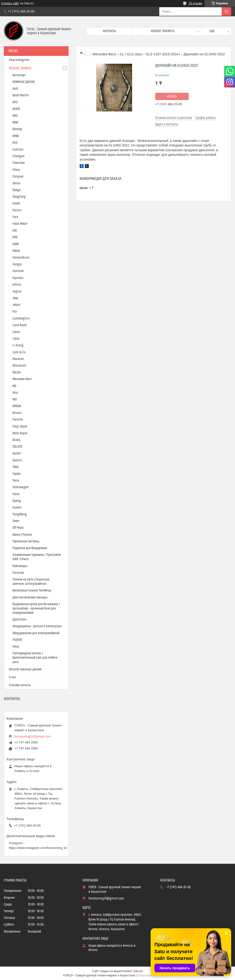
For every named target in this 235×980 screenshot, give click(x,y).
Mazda (17, 372)
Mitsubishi (19, 366)
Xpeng (17, 501)
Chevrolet (19, 163)
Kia (15, 312)
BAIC (15, 116)
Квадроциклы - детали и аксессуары (37, 626)
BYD (15, 143)
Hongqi (17, 264)
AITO (15, 102)
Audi (15, 89)
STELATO (17, 447)
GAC (15, 231)
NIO (15, 400)
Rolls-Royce (20, 433)
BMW (16, 136)
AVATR (16, 109)
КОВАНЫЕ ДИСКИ (23, 82)
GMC (15, 237)
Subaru (17, 460)
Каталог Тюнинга (20, 68)
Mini (15, 393)
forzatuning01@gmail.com (32, 736)
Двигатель (19, 620)
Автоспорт (19, 75)
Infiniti (17, 285)
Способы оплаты (20, 685)
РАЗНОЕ (17, 640)
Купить (172, 97)
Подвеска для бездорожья (30, 548)
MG (14, 386)
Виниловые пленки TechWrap (32, 591)
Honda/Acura (21, 258)
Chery (16, 170)
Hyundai (18, 278)
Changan (18, 156)
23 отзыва (195, 3)
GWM (16, 244)
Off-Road (18, 528)
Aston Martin (21, 95)
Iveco (16, 647)
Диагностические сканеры (30, 597)
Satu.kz (138, 971)
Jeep (15, 298)
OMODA (17, 406)
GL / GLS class (131, 54)
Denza (16, 183)
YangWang (20, 514)
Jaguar (17, 291)
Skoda (16, 440)
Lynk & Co (19, 352)
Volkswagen (21, 487)
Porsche (18, 420)
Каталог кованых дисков (25, 669)
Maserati (18, 359)
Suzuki (17, 453)
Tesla (16, 481)
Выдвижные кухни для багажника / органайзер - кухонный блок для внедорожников (36, 609)
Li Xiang (18, 345)
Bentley (17, 129)
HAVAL (16, 251)
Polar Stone (20, 427)
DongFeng (19, 197)
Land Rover (20, 325)
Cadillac (18, 150)
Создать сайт (10, 3)
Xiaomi (17, 508)
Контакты (109, 31)
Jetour (16, 305)
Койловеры (20, 566)
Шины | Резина (22, 535)
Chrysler (18, 177)
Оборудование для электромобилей (36, 633)
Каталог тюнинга (163, 31)
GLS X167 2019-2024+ (163, 54)
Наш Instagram (19, 60)
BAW (15, 122)
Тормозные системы (26, 541)
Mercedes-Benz (105, 54)
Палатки (18, 573)
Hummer (18, 271)
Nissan (17, 413)
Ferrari (17, 210)
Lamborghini (21, 319)
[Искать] (226, 12)
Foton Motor (20, 224)
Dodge (17, 190)
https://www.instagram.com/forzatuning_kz (38, 848)
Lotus (16, 339)
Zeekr (16, 521)
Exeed (16, 203)
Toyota (17, 474)
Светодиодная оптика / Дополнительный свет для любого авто (35, 658)
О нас (12, 677)
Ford (15, 217)
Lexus (16, 332)
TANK (16, 467)
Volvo (16, 494)
